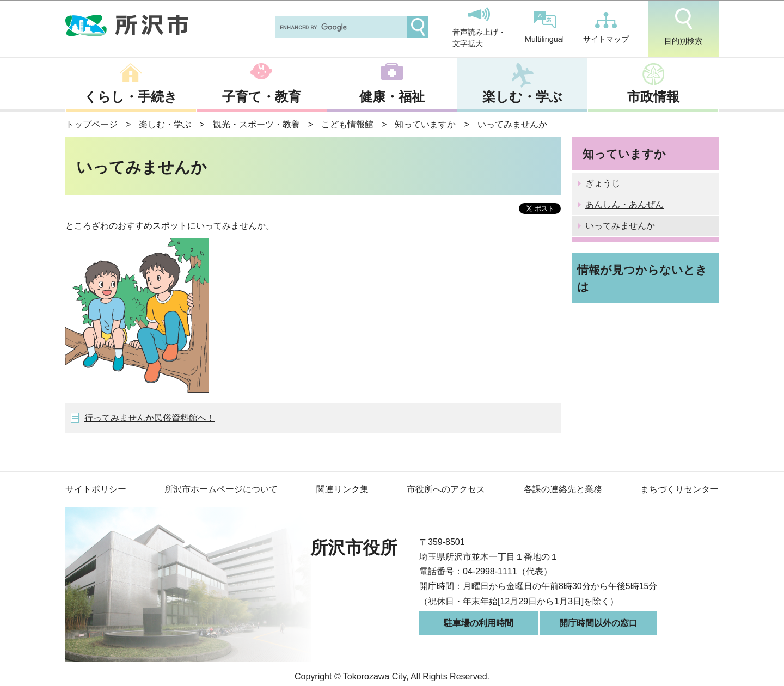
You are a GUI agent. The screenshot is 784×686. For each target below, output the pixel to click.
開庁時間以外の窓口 (598, 623)
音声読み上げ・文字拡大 (479, 28)
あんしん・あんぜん (624, 204)
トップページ (91, 124)
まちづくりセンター (679, 489)
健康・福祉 (392, 97)
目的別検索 (683, 27)
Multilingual (544, 27)
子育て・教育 (262, 97)
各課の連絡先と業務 (563, 489)
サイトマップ (606, 28)
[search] (340, 27)
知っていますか (425, 124)
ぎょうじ (603, 183)
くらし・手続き (131, 97)
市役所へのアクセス (446, 489)
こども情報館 (347, 124)
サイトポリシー (96, 489)
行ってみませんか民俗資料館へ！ (150, 418)
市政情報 (653, 97)
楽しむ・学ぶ (522, 97)
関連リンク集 (342, 489)
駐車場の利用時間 (479, 623)
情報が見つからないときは (642, 278)
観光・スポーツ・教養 (256, 124)
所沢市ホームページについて (221, 489)
